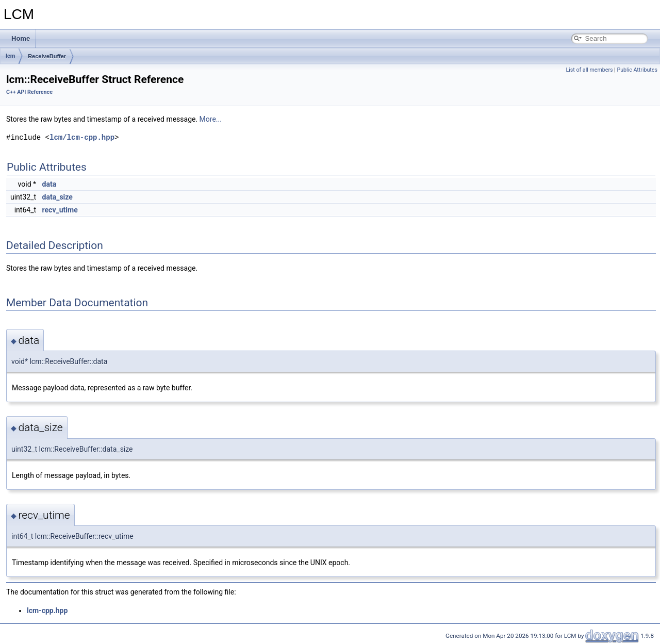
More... (211, 119)
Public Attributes (637, 70)
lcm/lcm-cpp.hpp (82, 137)
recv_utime (60, 210)
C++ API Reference (29, 92)
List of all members (589, 70)
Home (21, 38)
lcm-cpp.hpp (47, 610)
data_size (57, 197)
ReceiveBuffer (47, 56)
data (49, 184)
